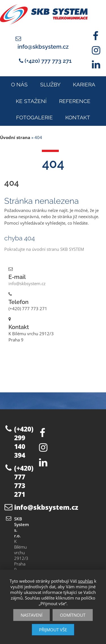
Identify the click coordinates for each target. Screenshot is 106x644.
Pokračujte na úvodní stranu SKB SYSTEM (44, 249)
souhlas (86, 581)
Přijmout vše (53, 630)
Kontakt (78, 117)
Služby (50, 84)
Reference (75, 101)
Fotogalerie (34, 117)
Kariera (84, 84)
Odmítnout (73, 615)
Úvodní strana (15, 137)
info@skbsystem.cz (43, 47)
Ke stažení (31, 101)
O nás (19, 84)
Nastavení (32, 615)
